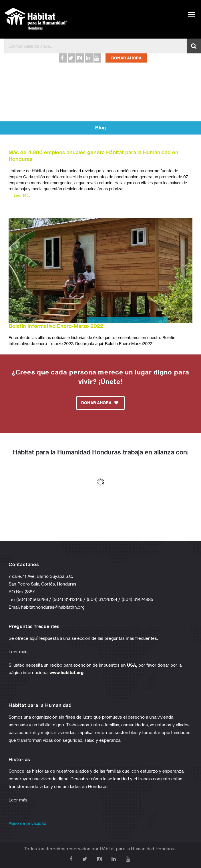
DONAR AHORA (126, 58)
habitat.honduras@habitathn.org (53, 607)
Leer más (18, 652)
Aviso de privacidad (27, 823)
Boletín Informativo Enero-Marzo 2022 (56, 326)
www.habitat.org (66, 672)
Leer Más (22, 195)
